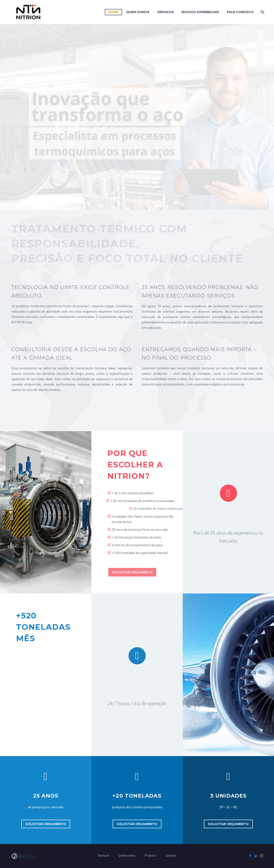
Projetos (150, 856)
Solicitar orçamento (46, 824)
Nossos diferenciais (200, 12)
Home (113, 12)
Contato (171, 856)
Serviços (166, 12)
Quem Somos (138, 12)
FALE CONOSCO (240, 12)
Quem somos (127, 856)
